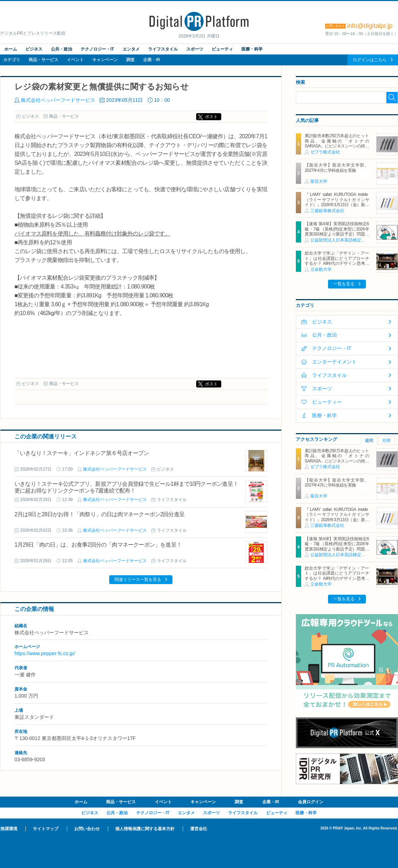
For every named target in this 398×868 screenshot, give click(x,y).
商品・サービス (43, 60)
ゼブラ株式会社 (325, 152)
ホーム (11, 49)
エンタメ (131, 49)
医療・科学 (252, 49)
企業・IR (152, 60)
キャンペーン (105, 60)
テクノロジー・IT (97, 49)
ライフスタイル (163, 49)
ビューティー (327, 402)
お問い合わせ (87, 829)
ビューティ (222, 49)
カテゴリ (12, 60)
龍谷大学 (319, 181)
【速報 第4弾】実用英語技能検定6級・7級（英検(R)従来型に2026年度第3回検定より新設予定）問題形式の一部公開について (337, 231)
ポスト (211, 117)
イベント (75, 60)
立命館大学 (321, 269)
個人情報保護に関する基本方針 (145, 829)
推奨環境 (9, 829)
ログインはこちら (370, 60)
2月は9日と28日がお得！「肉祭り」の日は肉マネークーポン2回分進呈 (99, 514)
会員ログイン (311, 802)
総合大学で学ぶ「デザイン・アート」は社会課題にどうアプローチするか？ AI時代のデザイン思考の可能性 (337, 261)
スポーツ (195, 49)
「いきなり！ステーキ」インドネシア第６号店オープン (82, 453)
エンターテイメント (334, 362)
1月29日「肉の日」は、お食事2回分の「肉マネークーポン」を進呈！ (98, 545)
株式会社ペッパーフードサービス (58, 100)
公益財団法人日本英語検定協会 (340, 240)
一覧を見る (344, 284)
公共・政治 (62, 49)
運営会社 (199, 829)
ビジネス (34, 49)
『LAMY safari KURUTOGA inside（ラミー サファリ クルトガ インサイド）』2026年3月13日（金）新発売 (337, 202)
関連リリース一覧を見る (138, 579)
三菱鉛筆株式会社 (327, 211)
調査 (130, 60)
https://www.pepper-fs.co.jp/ (45, 653)
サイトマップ (46, 829)
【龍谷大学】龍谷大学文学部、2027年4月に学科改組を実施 (337, 168)
